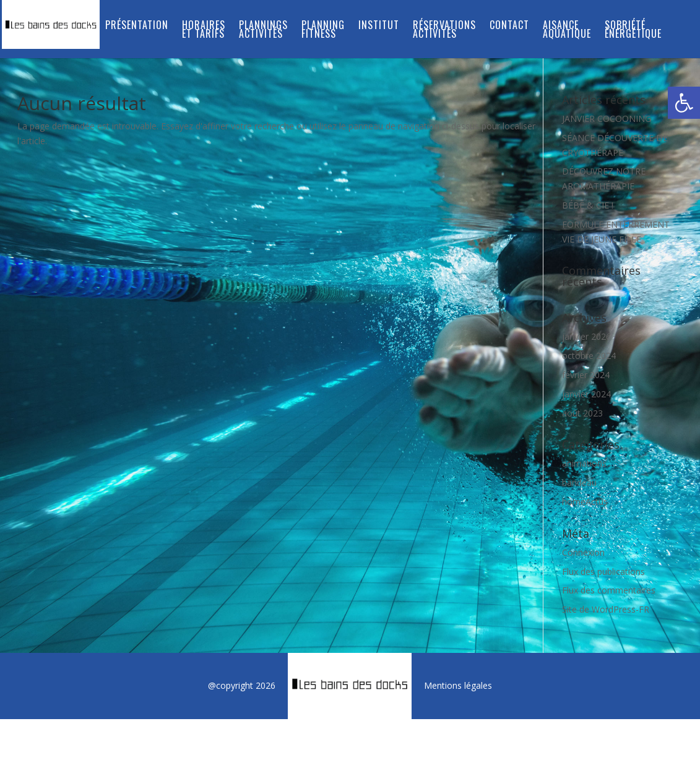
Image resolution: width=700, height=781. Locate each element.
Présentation (137, 26)
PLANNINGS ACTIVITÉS (263, 31)
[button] (684, 103)
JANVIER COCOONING (607, 119)
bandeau (579, 482)
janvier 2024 (586, 394)
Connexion (583, 552)
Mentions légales (458, 685)
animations (584, 463)
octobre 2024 (589, 356)
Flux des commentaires (609, 590)
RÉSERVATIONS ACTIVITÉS (444, 31)
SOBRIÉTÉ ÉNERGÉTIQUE (633, 31)
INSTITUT (379, 26)
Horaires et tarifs (204, 31)
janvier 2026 (586, 336)
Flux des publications (603, 572)
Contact (509, 26)
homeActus (585, 502)
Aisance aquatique (567, 31)
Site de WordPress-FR (606, 609)
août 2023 (582, 413)
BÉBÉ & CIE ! (588, 205)
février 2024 (586, 375)
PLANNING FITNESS (323, 31)
